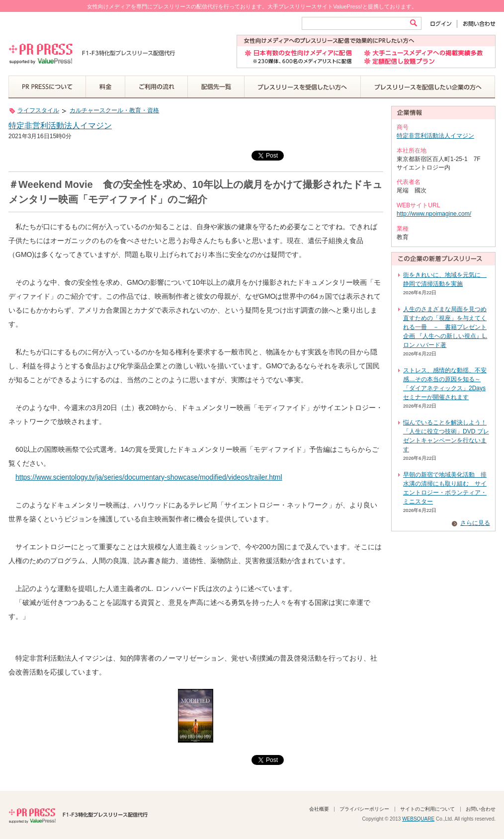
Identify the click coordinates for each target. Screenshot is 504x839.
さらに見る (475, 523)
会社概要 (319, 809)
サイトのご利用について (427, 809)
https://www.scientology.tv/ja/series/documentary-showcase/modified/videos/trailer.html (149, 477)
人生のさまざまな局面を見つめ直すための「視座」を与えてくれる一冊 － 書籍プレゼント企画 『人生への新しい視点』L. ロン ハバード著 (445, 327)
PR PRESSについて (47, 87)
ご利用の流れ (157, 87)
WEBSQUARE (418, 819)
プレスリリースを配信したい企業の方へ (428, 87)
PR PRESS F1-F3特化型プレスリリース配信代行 (78, 815)
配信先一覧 (216, 87)
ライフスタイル (38, 110)
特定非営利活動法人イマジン (60, 126)
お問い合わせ (476, 24)
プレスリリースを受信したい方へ (303, 87)
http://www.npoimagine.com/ (434, 214)
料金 (106, 87)
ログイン (443, 24)
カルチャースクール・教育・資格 (114, 110)
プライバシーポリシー (364, 809)
